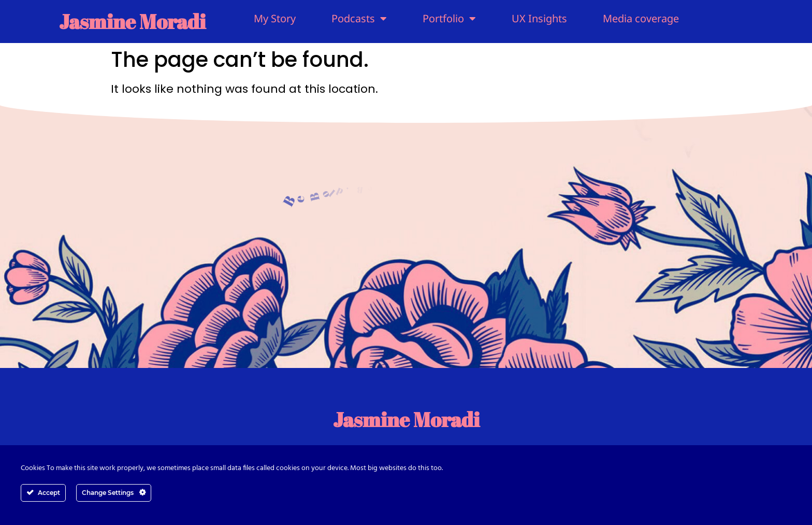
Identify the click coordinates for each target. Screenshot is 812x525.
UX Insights (539, 18)
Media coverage (641, 18)
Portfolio (449, 19)
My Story (275, 18)
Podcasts (359, 19)
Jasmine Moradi (132, 21)
